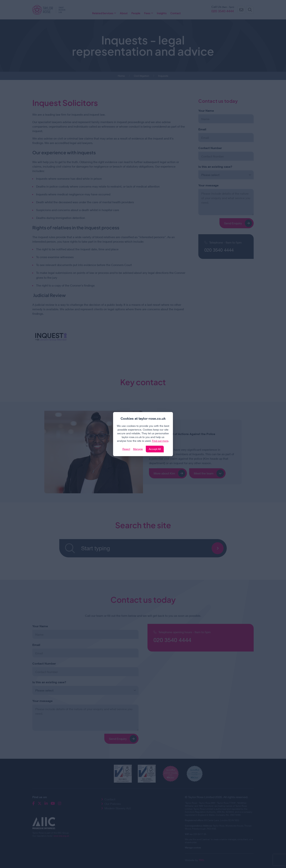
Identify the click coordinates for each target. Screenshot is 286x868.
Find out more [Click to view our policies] (160, 441)
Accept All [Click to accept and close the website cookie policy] (155, 449)
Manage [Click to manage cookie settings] (138, 449)
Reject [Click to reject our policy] (126, 449)
